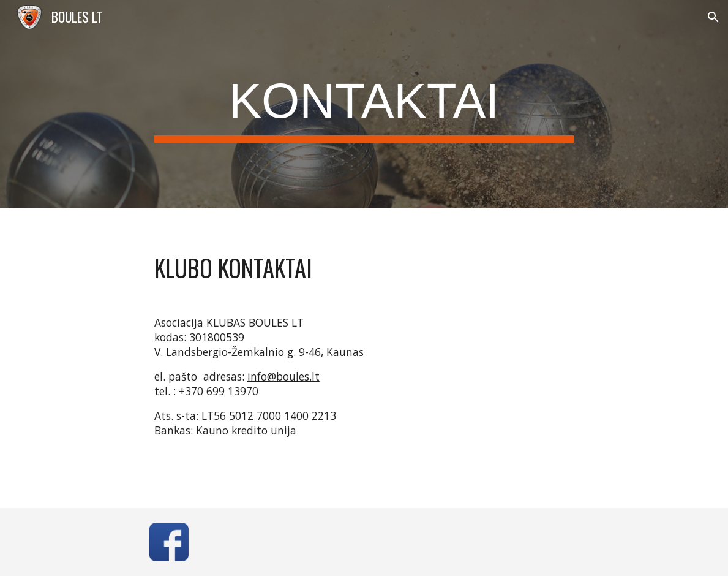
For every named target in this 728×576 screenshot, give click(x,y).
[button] (713, 17)
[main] (364, 104)
